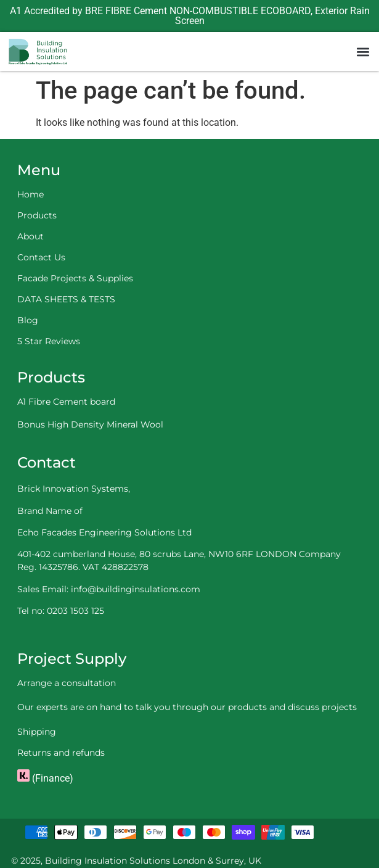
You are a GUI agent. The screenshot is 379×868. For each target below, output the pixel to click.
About (31, 236)
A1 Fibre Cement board (66, 402)
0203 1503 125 (75, 611)
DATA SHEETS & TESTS (66, 299)
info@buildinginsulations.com (136, 589)
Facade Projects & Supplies (75, 278)
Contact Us (41, 257)
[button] (363, 52)
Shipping (37, 732)
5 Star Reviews (49, 341)
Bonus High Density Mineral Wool (90, 424)
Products (37, 215)
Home (31, 194)
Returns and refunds (61, 753)
